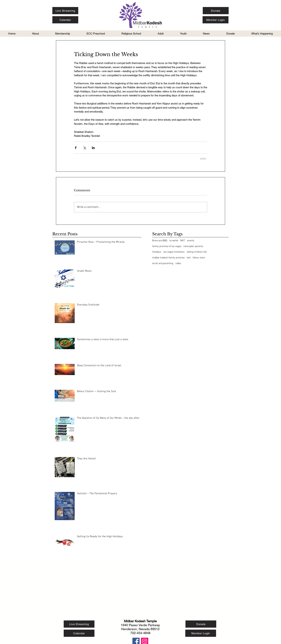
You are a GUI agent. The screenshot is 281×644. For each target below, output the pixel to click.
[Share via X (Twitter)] (84, 148)
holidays (157, 252)
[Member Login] (216, 20)
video (178, 263)
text (189, 258)
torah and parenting (163, 263)
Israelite (174, 241)
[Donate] (216, 11)
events (191, 241)
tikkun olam (199, 258)
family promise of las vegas (167, 246)
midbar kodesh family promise (168, 258)
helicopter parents (193, 246)
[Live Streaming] (65, 11)
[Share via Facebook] (76, 148)
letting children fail (197, 252)
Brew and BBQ (160, 241)
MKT (183, 241)
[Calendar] (65, 20)
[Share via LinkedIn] (93, 148)
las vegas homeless (174, 252)
